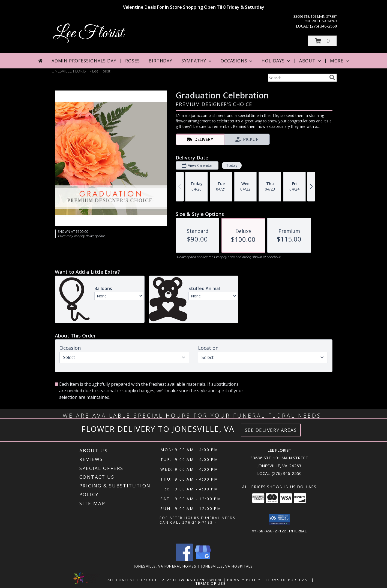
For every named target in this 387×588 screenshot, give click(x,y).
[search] (332, 77)
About (311, 61)
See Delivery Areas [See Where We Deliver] (271, 430)
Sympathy (197, 61)
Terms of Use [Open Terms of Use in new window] (211, 583)
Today (231, 165)
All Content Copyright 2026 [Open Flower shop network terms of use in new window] (140, 580)
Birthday (160, 61)
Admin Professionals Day (84, 61)
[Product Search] (298, 78)
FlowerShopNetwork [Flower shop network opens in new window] (198, 580)
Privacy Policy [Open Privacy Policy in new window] (244, 580)
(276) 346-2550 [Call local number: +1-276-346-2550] (323, 26)
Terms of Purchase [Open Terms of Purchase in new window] (288, 580)
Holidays (276, 61)
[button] (322, 41)
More (340, 61)
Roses (132, 61)
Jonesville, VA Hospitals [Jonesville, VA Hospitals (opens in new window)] (227, 566)
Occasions (237, 61)
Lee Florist (88, 33)
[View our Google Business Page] (203, 560)
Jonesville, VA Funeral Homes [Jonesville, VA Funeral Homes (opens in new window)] (165, 566)
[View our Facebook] (184, 560)
